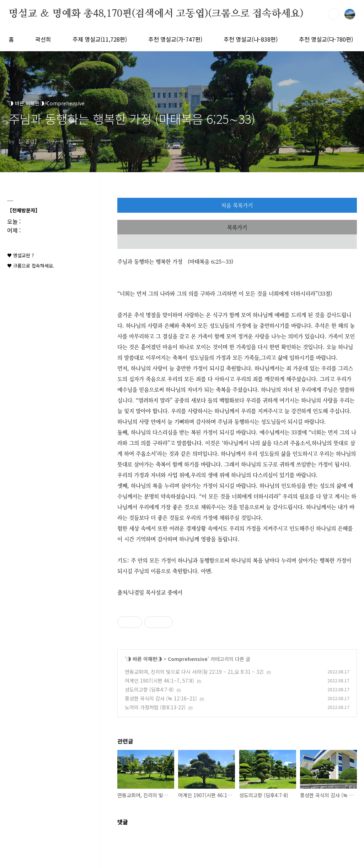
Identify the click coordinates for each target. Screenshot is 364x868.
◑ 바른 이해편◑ (144, 659)
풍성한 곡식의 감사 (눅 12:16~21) (161, 698)
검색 (333, 14)
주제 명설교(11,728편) (100, 39)
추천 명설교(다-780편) (326, 39)
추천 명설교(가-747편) (175, 39)
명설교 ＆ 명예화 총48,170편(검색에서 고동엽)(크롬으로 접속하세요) (156, 14)
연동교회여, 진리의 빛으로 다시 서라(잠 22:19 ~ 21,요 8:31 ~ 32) (194, 672)
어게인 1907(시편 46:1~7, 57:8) (159, 681)
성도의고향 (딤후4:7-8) (149, 689)
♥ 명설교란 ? (20, 255)
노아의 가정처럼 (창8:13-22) (155, 707)
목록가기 (237, 227)
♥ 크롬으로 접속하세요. (31, 266)
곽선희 (43, 39)
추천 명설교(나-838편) (251, 39)
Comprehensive (188, 659)
